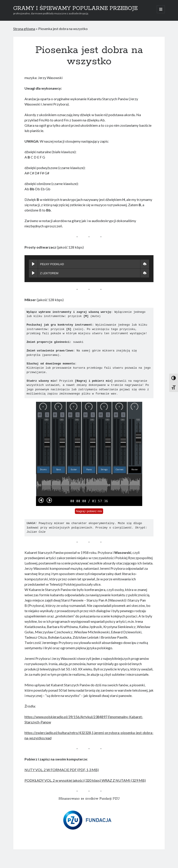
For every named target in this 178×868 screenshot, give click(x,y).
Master (135, 470)
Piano (89, 470)
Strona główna (24, 29)
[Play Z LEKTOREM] (33, 273)
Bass (59, 470)
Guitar (74, 470)
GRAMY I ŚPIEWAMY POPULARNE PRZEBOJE (75, 8)
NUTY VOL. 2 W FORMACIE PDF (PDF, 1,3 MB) (62, 770)
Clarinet (119, 470)
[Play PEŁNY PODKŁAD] (33, 264)
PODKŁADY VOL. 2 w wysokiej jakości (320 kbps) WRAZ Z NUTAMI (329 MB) (85, 780)
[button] (145, 264)
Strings (104, 470)
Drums (43, 470)
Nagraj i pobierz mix (89, 511)
